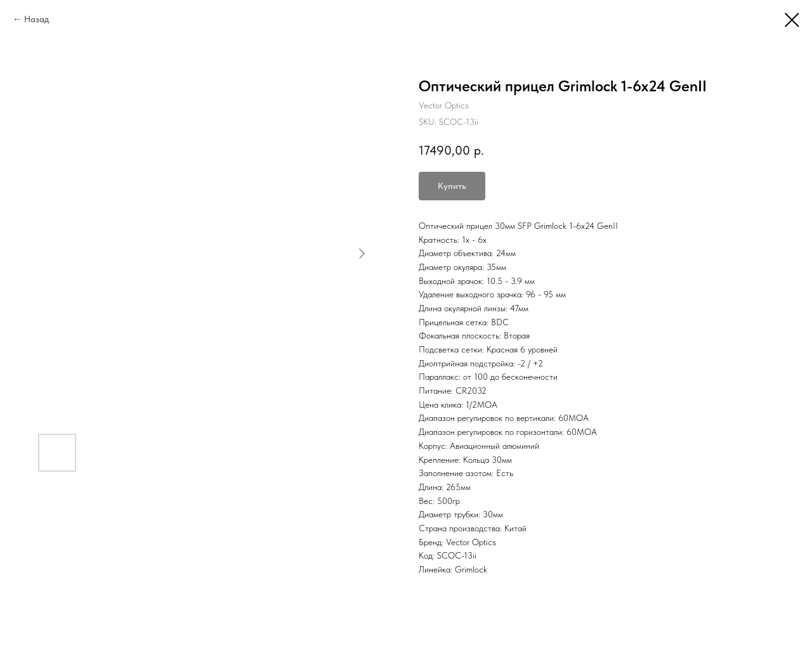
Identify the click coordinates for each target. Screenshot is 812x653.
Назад (36, 19)
